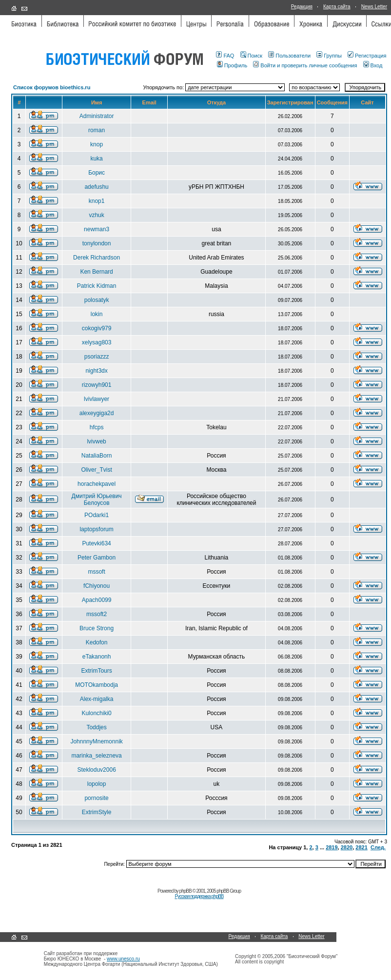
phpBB (186, 891)
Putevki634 (96, 543)
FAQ (225, 56)
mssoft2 (97, 614)
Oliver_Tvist (96, 470)
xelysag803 (97, 342)
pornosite (96, 798)
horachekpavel (97, 484)
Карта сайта (337, 7)
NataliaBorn (97, 456)
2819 (332, 847)
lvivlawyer (97, 399)
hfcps (97, 427)
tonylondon (97, 243)
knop (97, 144)
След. (378, 847)
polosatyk (97, 300)
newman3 (97, 229)
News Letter (374, 7)
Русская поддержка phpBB (199, 896)
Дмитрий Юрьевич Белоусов (97, 500)
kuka (96, 159)
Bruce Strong (97, 628)
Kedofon (97, 642)
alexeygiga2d (97, 413)
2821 (361, 847)
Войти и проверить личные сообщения (305, 65)
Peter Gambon (97, 558)
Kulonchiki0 (96, 713)
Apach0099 (97, 600)
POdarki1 (97, 515)
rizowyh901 (97, 385)
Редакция (302, 7)
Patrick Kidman (97, 286)
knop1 (97, 201)
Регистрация (367, 56)
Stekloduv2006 (96, 770)
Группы (329, 56)
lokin (97, 314)
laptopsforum (96, 529)
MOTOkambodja (97, 685)
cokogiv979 (97, 328)
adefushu (96, 187)
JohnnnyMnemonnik (96, 741)
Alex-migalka (97, 699)
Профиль (232, 65)
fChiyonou (97, 586)
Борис (97, 173)
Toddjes (96, 727)
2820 (347, 847)
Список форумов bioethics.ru (52, 87)
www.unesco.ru (123, 959)
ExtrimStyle (97, 812)
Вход (373, 65)
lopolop (97, 784)
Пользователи (289, 56)
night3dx (96, 371)
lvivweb (96, 441)
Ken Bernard (96, 272)
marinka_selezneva (96, 756)
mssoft (96, 572)
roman (97, 130)
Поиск (251, 56)
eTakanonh (97, 657)
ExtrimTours (96, 671)
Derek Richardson (97, 258)
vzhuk (96, 215)
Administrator (97, 116)
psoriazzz (97, 357)
